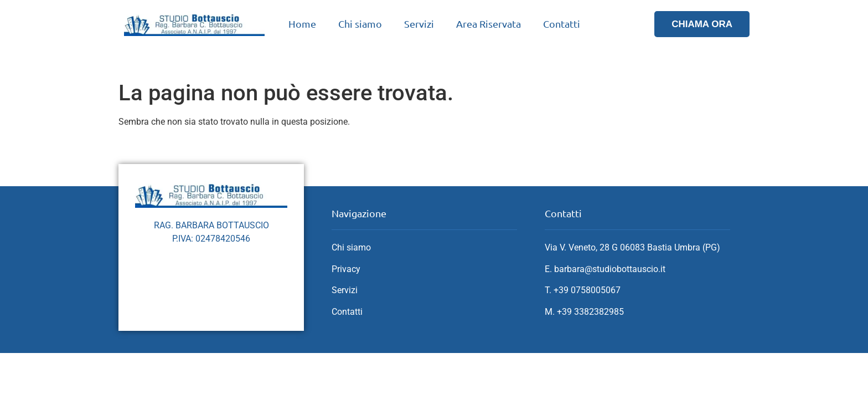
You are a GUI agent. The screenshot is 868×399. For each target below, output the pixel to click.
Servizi (419, 24)
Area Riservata (489, 24)
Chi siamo (360, 24)
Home (302, 24)
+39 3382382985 (590, 312)
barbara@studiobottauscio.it (610, 269)
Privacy (346, 269)
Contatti (562, 24)
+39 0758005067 (587, 290)
